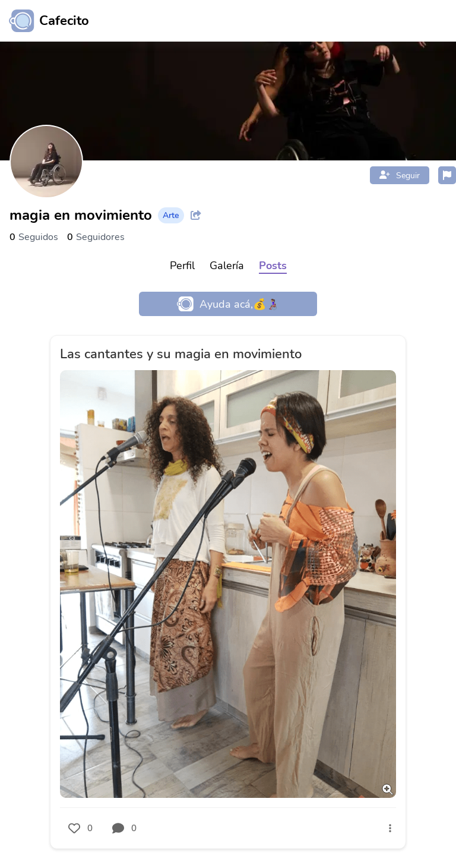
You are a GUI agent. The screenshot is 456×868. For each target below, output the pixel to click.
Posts (273, 266)
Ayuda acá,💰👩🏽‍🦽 (228, 304)
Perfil (182, 266)
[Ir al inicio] (45, 21)
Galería (227, 266)
